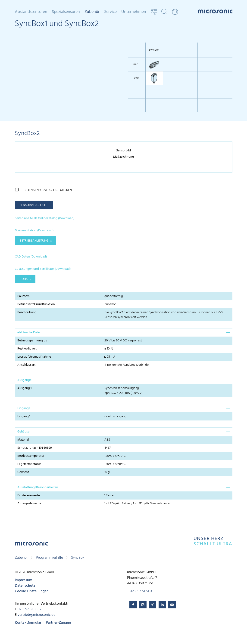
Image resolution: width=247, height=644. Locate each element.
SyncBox (78, 558)
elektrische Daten (29, 333)
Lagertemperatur (29, 464)
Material (23, 440)
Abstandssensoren (31, 12)
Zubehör (92, 12)
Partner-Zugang (58, 623)
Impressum (23, 580)
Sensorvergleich (33, 205)
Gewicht (23, 472)
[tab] (124, 332)
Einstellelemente (29, 495)
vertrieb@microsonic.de (36, 615)
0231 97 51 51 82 (30, 609)
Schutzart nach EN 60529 (35, 448)
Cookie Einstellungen (32, 591)
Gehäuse (23, 432)
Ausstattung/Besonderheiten (38, 487)
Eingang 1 (24, 416)
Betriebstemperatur (31, 456)
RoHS (24, 279)
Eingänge (24, 408)
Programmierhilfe (49, 558)
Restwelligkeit (27, 349)
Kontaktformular (28, 623)
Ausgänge (24, 380)
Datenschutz (25, 586)
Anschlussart (26, 365)
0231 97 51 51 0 (141, 591)
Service (110, 12)
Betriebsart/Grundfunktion (36, 304)
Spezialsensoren (66, 12)
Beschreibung (27, 312)
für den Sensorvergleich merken (46, 190)
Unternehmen (134, 12)
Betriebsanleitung (34, 241)
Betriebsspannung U (32, 341)
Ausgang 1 (25, 388)
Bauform (23, 296)
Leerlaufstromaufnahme (34, 357)
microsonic (31, 545)
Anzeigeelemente (29, 504)
